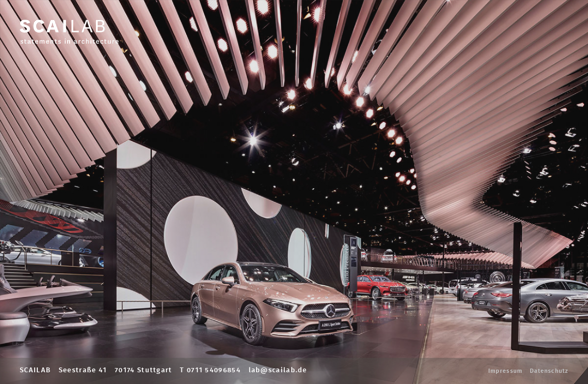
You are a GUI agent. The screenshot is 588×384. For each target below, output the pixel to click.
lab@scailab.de (278, 370)
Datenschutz (549, 371)
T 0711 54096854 (210, 370)
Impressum (505, 371)
